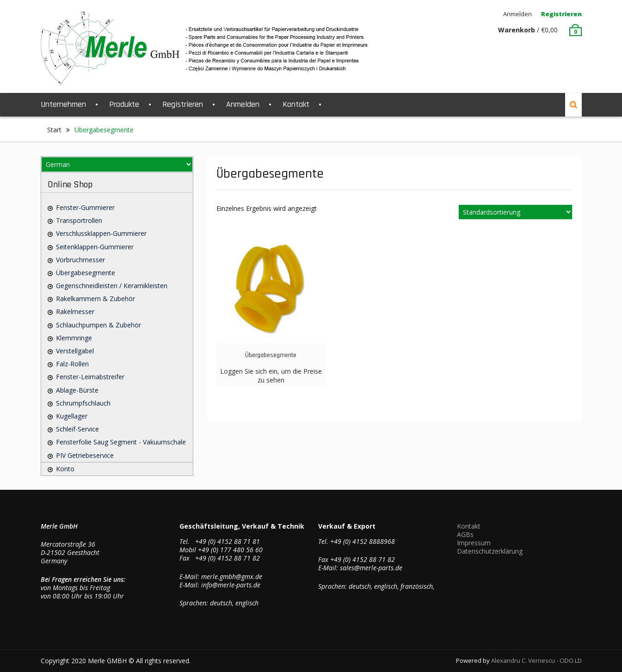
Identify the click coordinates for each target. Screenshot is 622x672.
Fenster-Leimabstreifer (90, 377)
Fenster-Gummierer (85, 207)
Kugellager (72, 416)
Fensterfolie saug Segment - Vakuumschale (121, 442)
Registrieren (561, 14)
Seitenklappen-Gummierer (95, 247)
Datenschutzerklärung (490, 551)
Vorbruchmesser (80, 260)
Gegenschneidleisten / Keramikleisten (112, 286)
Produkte (124, 104)
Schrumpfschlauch (83, 403)
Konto (65, 469)
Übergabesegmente (86, 273)
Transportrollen (79, 220)
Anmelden (517, 14)
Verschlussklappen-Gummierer (101, 233)
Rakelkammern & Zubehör (95, 299)
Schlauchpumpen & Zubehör (99, 325)
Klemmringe (74, 338)
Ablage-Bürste (77, 390)
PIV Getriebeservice (85, 455)
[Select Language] (117, 164)
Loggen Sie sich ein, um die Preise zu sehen (271, 375)
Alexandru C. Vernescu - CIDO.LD (536, 660)
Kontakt (296, 104)
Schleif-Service (77, 429)
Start (54, 130)
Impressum (474, 543)
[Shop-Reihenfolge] (515, 212)
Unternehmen (63, 104)
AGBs (465, 534)
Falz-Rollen (72, 364)
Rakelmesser (75, 311)
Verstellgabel (75, 351)
